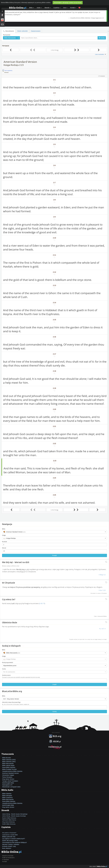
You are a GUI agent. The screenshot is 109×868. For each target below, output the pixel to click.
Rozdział (4, 542)
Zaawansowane (36, 31)
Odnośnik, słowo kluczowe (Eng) (11, 702)
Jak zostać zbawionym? (9, 831)
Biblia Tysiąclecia (7, 797)
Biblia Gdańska (7, 794)
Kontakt (5, 862)
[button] (54, 532)
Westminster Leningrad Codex (11, 787)
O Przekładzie (102, 76)
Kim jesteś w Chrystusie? (9, 833)
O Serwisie (6, 860)
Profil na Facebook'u (8, 858)
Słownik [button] (47, 8)
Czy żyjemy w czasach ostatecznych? (14, 839)
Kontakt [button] (73, 8)
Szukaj (54, 712)
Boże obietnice (7, 848)
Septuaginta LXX (7, 785)
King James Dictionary (8, 822)
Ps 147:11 (103, 629)
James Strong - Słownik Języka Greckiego (14, 816)
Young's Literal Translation (10, 781)
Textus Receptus (7, 777)
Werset (4, 548)
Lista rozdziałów (101, 54)
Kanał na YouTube (8, 856)
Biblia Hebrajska (7, 796)
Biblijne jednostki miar (9, 837)
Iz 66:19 (42, 603)
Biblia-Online (18, 8)
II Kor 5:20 (102, 590)
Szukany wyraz (6, 675)
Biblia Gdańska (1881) (9, 762)
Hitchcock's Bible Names (9, 820)
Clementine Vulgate (8, 775)
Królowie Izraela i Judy (9, 846)
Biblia (32, 8)
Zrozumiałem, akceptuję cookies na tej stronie (68, 3)
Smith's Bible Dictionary (9, 824)
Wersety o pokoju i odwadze (11, 844)
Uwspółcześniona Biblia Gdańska (12, 771)
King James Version (8, 779)
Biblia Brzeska (7, 758)
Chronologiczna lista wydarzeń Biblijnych (14, 842)
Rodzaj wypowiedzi (8, 662)
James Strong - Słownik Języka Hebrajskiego (15, 814)
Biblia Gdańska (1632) (9, 760)
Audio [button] (39, 8)
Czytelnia (57, 8)
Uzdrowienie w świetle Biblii (10, 835)
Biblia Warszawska (8, 764)
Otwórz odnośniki (22, 31)
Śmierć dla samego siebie (10, 841)
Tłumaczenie (7, 35)
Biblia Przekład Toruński (9, 769)
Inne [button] (65, 8)
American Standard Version (10, 773)
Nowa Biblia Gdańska (9, 767)
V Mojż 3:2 (102, 575)
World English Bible (8, 783)
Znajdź (54, 684)
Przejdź (54, 555)
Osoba (4, 669)
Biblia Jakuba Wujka (8, 765)
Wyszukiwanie (8, 31)
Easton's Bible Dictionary (9, 818)
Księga (4, 535)
